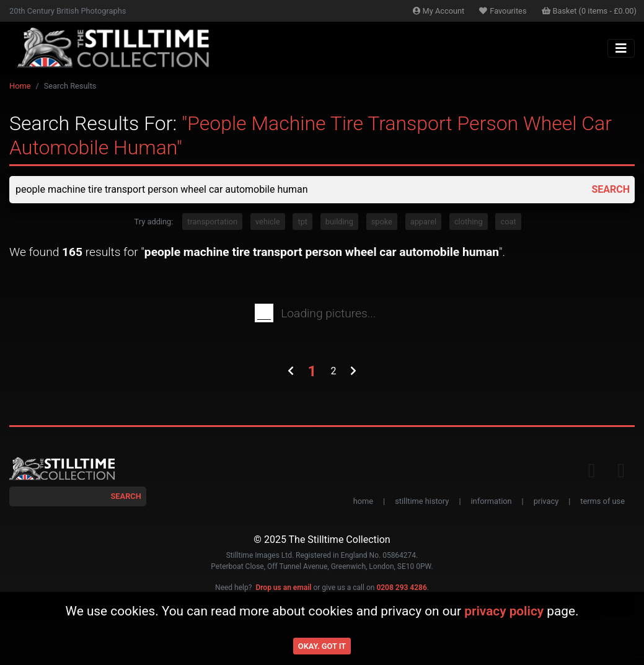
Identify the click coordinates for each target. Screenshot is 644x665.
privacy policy (504, 611)
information (492, 501)
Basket (589, 11)
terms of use (602, 501)
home (363, 501)
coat (508, 222)
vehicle (268, 222)
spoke (382, 222)
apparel (423, 222)
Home (20, 86)
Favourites (503, 11)
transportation (212, 222)
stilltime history (422, 501)
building (339, 222)
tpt (302, 222)
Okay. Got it (322, 646)
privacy (546, 501)
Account (439, 11)
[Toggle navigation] (621, 48)
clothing (469, 222)
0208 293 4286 (401, 588)
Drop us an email (283, 588)
